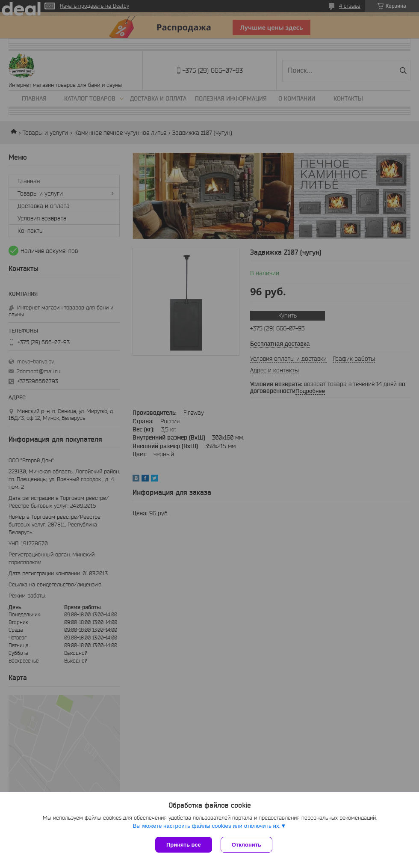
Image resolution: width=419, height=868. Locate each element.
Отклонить (246, 845)
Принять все (184, 845)
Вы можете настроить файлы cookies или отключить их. (207, 826)
